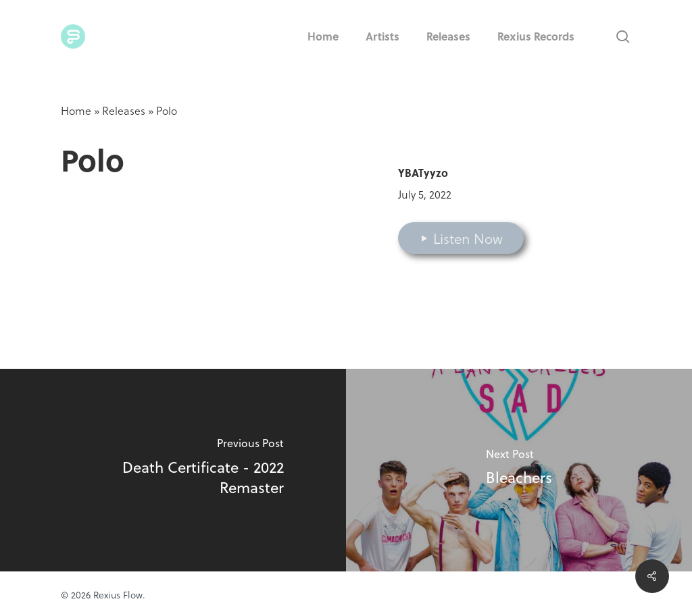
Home (76, 110)
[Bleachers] (519, 470)
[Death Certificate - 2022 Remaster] (173, 470)
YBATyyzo (423, 173)
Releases (124, 110)
